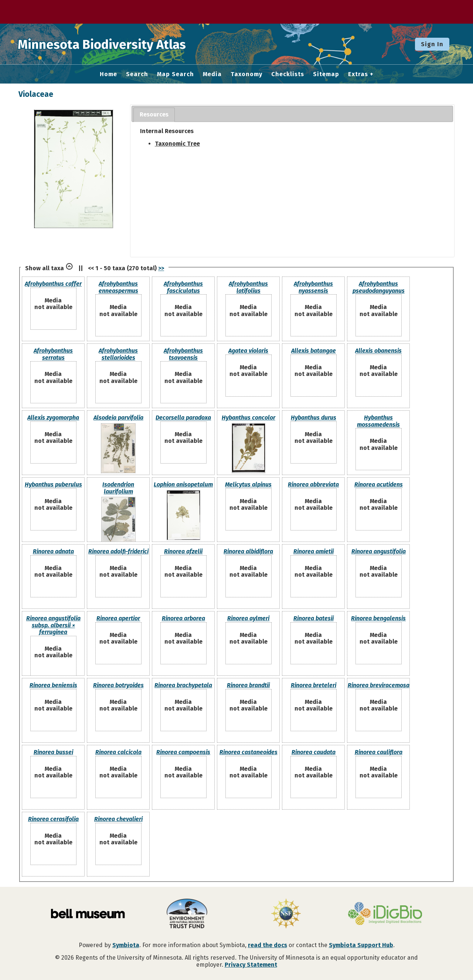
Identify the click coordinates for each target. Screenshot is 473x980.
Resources (154, 114)
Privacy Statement (251, 965)
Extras (358, 74)
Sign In (432, 44)
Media (212, 74)
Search (137, 74)
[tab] (154, 115)
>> (161, 268)
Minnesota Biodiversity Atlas (115, 44)
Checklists (288, 74)
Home (108, 74)
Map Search (176, 74)
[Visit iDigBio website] (385, 914)
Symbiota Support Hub (361, 945)
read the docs (268, 945)
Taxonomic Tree (177, 144)
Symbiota (126, 945)
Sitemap (326, 74)
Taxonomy (246, 74)
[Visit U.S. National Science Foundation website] (286, 914)
